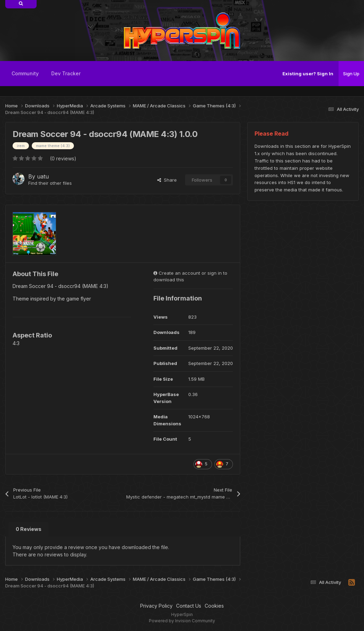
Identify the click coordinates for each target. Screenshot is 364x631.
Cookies (214, 606)
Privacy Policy (156, 606)
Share (167, 180)
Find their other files (50, 183)
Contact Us (189, 606)
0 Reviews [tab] (29, 529)
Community (25, 73)
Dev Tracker (66, 73)
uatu (43, 176)
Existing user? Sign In (308, 74)
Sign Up (351, 74)
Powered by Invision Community (182, 621)
